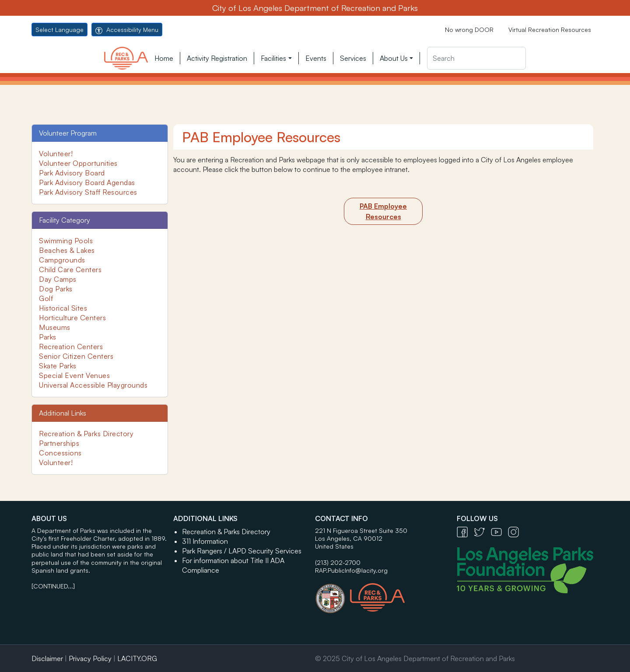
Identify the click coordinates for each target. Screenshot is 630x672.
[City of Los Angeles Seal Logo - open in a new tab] (332, 594)
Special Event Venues (74, 375)
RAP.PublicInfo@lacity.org (351, 570)
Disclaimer (47, 658)
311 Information (205, 541)
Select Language (59, 30)
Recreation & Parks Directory (86, 434)
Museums (55, 327)
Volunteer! (56, 154)
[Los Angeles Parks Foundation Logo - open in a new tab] (527, 569)
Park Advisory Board (72, 173)
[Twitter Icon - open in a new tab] (482, 531)
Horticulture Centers (72, 318)
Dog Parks (56, 289)
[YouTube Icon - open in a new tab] (499, 531)
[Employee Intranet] (383, 211)
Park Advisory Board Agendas (87, 182)
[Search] (476, 58)
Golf (46, 298)
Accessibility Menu (127, 30)
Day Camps (58, 279)
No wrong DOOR (469, 30)
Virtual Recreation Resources (550, 30)
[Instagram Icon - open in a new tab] (516, 531)
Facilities (273, 58)
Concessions (60, 453)
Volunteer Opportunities (78, 163)
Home (164, 58)
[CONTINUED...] (53, 586)
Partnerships (59, 443)
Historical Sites (63, 308)
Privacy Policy (90, 658)
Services (353, 58)
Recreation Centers (71, 346)
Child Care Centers (70, 269)
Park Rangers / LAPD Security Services (242, 551)
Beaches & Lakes (67, 250)
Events (316, 58)
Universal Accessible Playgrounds (93, 385)
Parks (48, 337)
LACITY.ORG (137, 658)
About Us (394, 58)
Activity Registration (217, 58)
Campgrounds (62, 260)
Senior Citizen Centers (76, 356)
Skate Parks (58, 366)
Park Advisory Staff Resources (88, 192)
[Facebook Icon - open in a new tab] (465, 531)
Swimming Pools (66, 241)
